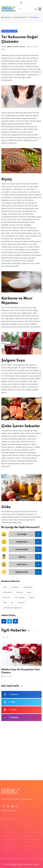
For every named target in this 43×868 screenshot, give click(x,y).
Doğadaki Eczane (20, 17)
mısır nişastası (20, 597)
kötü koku (7, 597)
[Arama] (36, 9)
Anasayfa (6, 17)
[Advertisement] (21, 747)
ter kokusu (21, 603)
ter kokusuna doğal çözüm (13, 608)
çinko (5, 587)
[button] (3, 637)
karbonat (19, 592)
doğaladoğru (28, 587)
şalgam (32, 597)
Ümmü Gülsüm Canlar (16, 47)
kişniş (29, 592)
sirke (5, 603)
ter (12, 603)
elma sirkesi (8, 592)
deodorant (15, 587)
